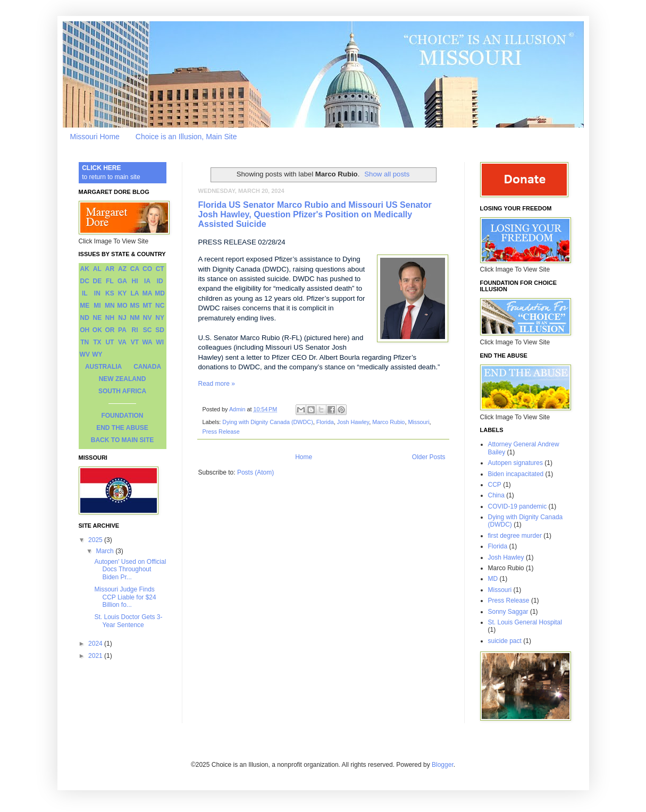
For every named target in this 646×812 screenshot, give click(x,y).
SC (148, 330)
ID (160, 281)
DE (98, 281)
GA (122, 281)
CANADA (147, 367)
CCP (495, 485)
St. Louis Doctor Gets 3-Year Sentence (128, 621)
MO (122, 306)
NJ (122, 318)
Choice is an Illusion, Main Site (186, 137)
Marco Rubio (388, 422)
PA (122, 330)
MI (97, 306)
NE (98, 318)
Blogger (443, 765)
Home (304, 457)
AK (85, 269)
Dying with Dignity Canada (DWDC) (267, 422)
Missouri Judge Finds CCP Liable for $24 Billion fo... (125, 597)
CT (160, 269)
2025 (96, 540)
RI (135, 330)
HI (135, 281)
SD (160, 330)
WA (147, 342)
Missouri (418, 422)
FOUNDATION (122, 416)
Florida (325, 422)
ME (85, 306)
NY (160, 318)
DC (85, 281)
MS (135, 306)
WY (97, 354)
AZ (122, 269)
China (496, 495)
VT (135, 342)
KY (123, 293)
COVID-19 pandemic (518, 506)
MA (148, 293)
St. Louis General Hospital (525, 622)
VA (122, 342)
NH (110, 318)
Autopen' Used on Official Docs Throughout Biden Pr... (130, 569)
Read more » (217, 384)
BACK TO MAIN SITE (122, 440)
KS (110, 293)
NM (135, 318)
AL (97, 269)
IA (147, 281)
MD (160, 293)
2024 (96, 644)
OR (110, 330)
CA (135, 269)
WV (85, 354)
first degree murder (515, 536)
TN (85, 342)
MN (110, 306)
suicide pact (505, 641)
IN (97, 293)
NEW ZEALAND (123, 379)
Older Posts (429, 457)
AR (110, 269)
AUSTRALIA (103, 367)
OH (85, 330)
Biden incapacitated (516, 474)
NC (160, 306)
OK (97, 330)
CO (147, 269)
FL (110, 281)
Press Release (221, 432)
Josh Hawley (353, 422)
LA (135, 293)
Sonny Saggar (508, 612)
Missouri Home (95, 137)
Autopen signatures (515, 463)
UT (110, 342)
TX (97, 342)
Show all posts (387, 174)
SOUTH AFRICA (122, 391)
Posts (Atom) (255, 472)
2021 (96, 656)
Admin (238, 409)
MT (147, 306)
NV (148, 318)
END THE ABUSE (122, 428)
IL (85, 293)
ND (85, 318)
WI (160, 342)
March (106, 551)
